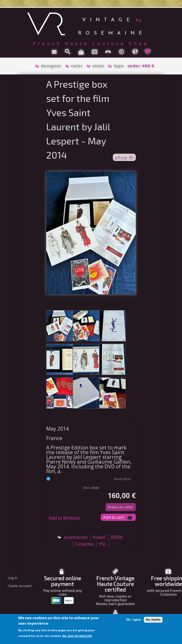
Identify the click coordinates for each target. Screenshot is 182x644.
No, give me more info (77, 636)
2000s (116, 537)
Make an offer (121, 507)
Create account (20, 586)
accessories (76, 537)
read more (123, 479)
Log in (12, 578)
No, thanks (153, 620)
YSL (103, 544)
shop (124, 157)
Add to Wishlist (64, 518)
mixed (99, 537)
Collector (85, 544)
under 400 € (141, 66)
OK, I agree (133, 620)
